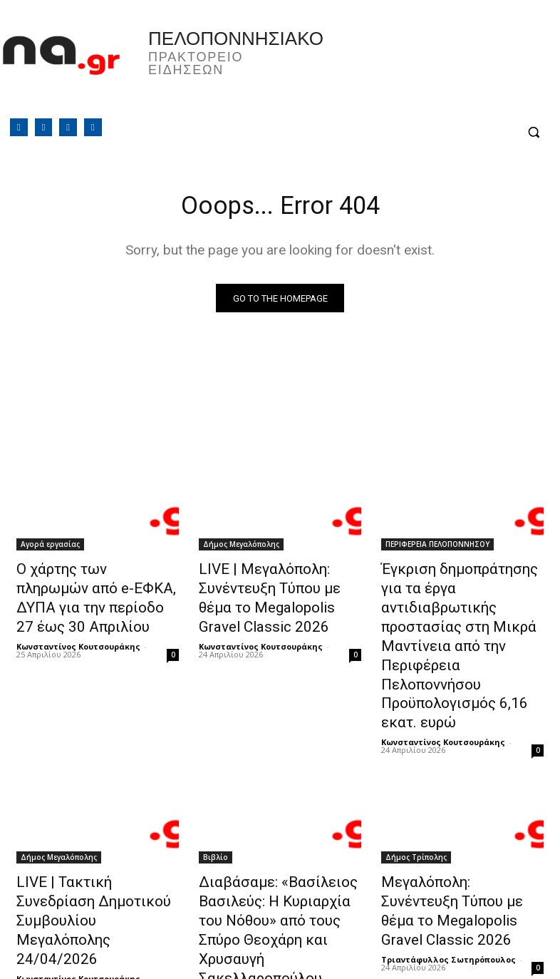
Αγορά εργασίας (50, 548)
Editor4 (213, 902)
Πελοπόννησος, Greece (417, 68)
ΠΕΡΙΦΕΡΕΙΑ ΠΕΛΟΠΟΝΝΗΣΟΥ (437, 548)
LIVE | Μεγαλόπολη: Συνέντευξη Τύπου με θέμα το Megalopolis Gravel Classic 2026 (279, 595)
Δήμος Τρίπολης (416, 799)
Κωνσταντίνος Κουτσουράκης (78, 620)
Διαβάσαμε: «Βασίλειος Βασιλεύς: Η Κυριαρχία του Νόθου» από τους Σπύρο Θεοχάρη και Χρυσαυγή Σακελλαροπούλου (272, 854)
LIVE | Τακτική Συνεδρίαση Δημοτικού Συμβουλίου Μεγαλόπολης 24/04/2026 (90, 838)
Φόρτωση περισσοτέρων (280, 934)
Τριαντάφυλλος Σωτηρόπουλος (448, 887)
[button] (533, 132)
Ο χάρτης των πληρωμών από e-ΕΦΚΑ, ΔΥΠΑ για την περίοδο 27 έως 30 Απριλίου (98, 587)
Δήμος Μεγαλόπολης (241, 548)
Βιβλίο (216, 799)
